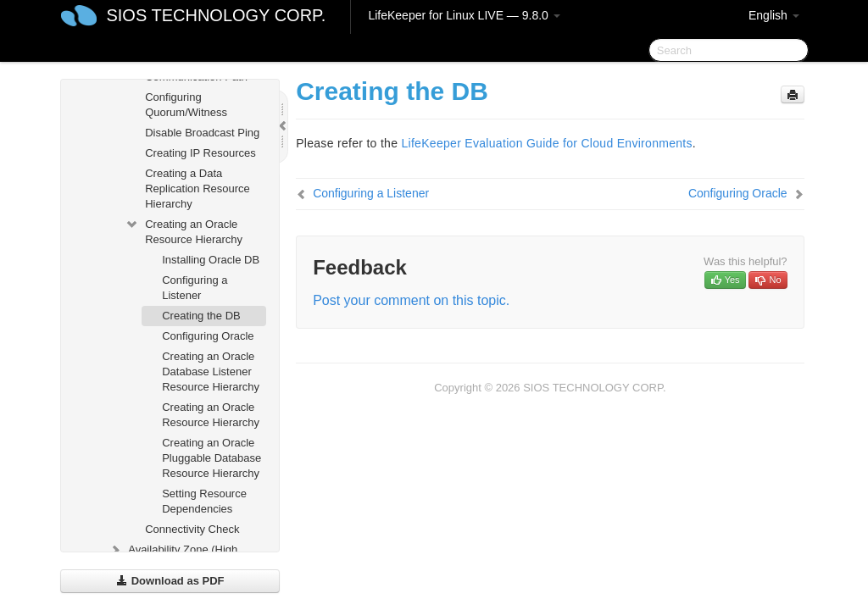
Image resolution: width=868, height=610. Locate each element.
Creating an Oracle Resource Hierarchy (184, 230)
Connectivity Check (192, 529)
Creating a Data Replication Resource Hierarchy (198, 189)
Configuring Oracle (208, 336)
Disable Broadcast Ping (202, 133)
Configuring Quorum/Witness (186, 105)
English (774, 15)
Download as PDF (170, 581)
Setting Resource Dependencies (204, 501)
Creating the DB (201, 316)
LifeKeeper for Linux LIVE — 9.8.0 (464, 15)
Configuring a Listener (195, 288)
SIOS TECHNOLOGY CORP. (216, 15)
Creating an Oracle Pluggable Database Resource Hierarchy (211, 458)
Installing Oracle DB (211, 260)
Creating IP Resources (200, 153)
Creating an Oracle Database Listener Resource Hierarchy (211, 372)
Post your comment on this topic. (411, 300)
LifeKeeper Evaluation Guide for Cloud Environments (546, 143)
